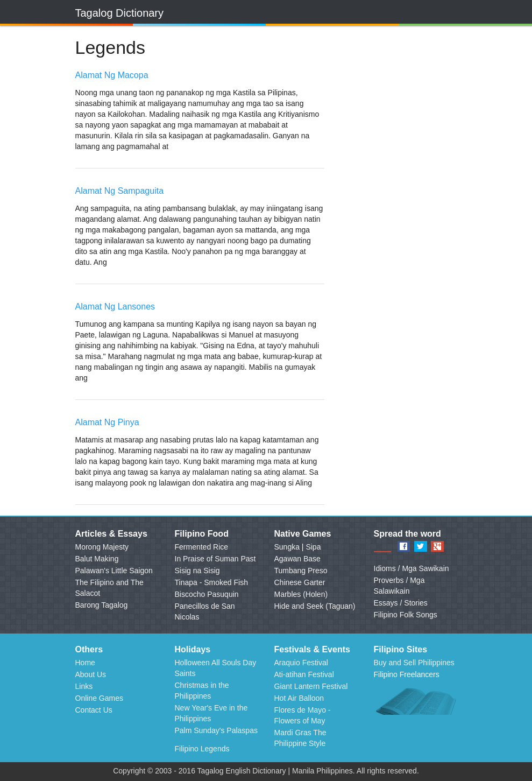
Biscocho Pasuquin (207, 594)
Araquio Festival (301, 663)
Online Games (99, 698)
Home (85, 663)
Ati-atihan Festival (304, 674)
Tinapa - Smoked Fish (211, 582)
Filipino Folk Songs (406, 615)
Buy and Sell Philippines (414, 663)
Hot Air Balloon (299, 698)
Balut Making (97, 559)
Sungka (287, 547)
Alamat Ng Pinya (107, 422)
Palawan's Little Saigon (114, 571)
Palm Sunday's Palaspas (216, 730)
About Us (91, 674)
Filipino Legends (202, 749)
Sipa (313, 547)
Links (84, 686)
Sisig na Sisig (197, 571)
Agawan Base (297, 559)
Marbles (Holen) (301, 594)
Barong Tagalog (102, 605)
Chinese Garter (300, 582)
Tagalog (211, 771)
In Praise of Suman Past (215, 559)
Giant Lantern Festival (311, 686)
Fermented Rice (202, 547)
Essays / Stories (401, 603)
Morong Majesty (102, 547)
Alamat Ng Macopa (112, 75)
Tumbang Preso (301, 571)
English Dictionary (256, 771)
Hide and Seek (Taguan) (315, 606)
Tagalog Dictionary (120, 13)
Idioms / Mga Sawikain (412, 568)
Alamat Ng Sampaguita (120, 191)
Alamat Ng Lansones (115, 307)
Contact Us (94, 710)
